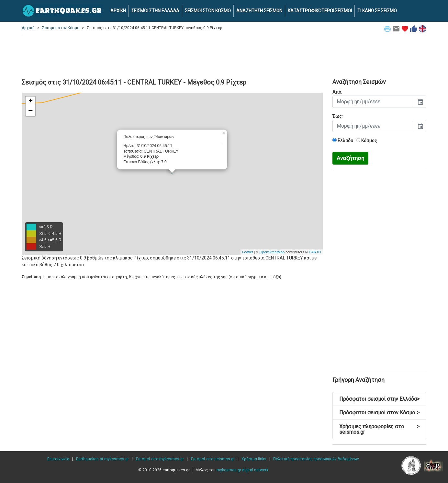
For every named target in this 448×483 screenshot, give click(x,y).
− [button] (30, 111)
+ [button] (31, 101)
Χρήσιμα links (254, 459)
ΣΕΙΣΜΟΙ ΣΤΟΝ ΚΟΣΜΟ (208, 11)
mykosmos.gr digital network (242, 470)
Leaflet (247, 252)
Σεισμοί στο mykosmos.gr (160, 459)
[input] (373, 102)
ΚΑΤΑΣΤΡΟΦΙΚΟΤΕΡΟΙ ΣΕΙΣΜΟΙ (320, 11)
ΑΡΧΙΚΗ (118, 11)
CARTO (315, 252)
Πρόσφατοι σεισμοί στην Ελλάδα (379, 399)
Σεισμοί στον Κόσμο (61, 28)
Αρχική (28, 28)
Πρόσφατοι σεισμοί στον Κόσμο (379, 413)
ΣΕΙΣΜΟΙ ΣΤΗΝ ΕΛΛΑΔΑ (155, 11)
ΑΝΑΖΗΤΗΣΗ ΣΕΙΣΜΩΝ (259, 11)
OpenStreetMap (272, 252)
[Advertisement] (224, 55)
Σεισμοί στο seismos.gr (213, 459)
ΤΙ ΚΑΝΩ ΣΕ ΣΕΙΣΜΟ (377, 11)
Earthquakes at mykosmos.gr (102, 459)
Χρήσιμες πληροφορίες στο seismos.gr (379, 429)
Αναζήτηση (350, 158)
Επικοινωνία (58, 459)
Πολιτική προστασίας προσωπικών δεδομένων (316, 459)
